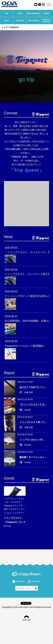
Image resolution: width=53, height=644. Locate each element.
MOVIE (46, 13)
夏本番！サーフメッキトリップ (35, 457)
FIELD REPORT (33, 13)
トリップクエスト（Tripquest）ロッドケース (15, 522)
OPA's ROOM (33, 21)
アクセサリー (16, 502)
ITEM (20, 13)
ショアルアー (18, 513)
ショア (7, 499)
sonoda (25, 410)
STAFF (7, 21)
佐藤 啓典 (26, 392)
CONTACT (20, 21)
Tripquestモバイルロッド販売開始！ (25, 346)
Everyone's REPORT (46, 21)
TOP (7, 13)
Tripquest (8, 506)
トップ (4, 27)
